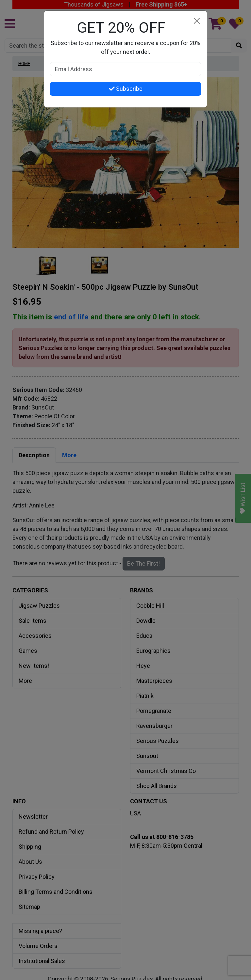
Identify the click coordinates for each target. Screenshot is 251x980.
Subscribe (126, 89)
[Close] (197, 21)
